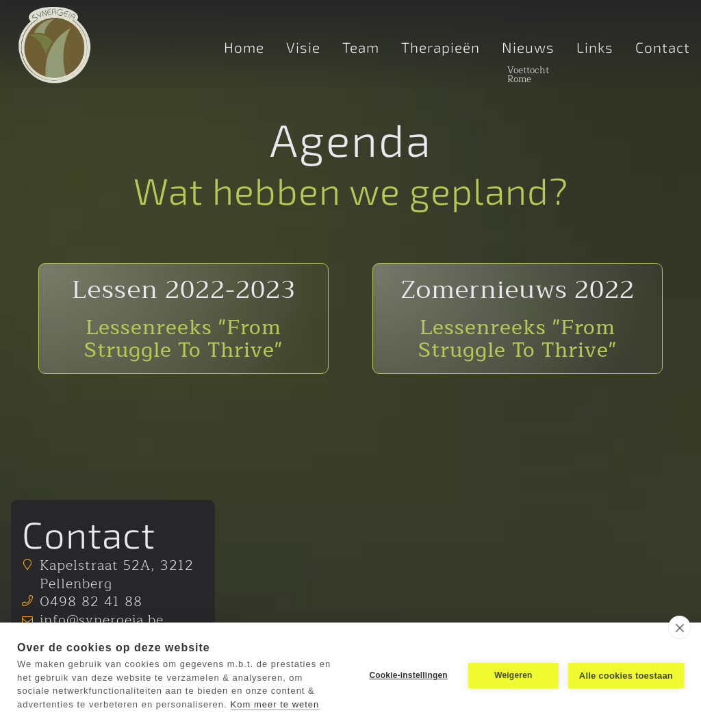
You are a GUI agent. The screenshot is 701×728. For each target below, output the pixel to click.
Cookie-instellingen (408, 675)
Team (361, 48)
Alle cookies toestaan (626, 676)
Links (595, 48)
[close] (679, 627)
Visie (303, 48)
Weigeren (513, 675)
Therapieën (441, 48)
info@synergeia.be (102, 620)
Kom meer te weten (275, 704)
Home (244, 48)
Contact (663, 48)
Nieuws (528, 48)
